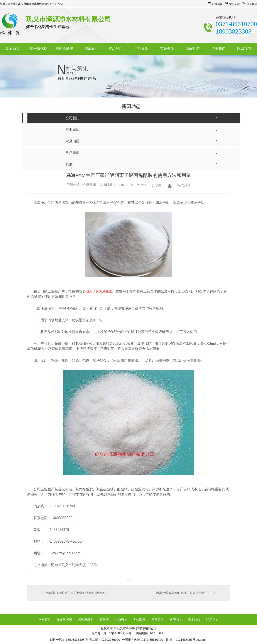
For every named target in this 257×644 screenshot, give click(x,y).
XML (161, 633)
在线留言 (217, 4)
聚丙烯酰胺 (64, 49)
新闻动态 (193, 49)
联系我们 (252, 4)
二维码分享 (182, 185)
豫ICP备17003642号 (118, 633)
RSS (154, 633)
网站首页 (13, 49)
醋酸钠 (90, 49)
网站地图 (142, 633)
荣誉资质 (167, 49)
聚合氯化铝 (39, 49)
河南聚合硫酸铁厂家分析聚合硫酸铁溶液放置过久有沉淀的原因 (78, 593)
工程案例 (141, 49)
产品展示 (116, 49)
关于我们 (218, 49)
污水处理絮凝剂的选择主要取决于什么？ (183, 593)
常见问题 (235, 4)
